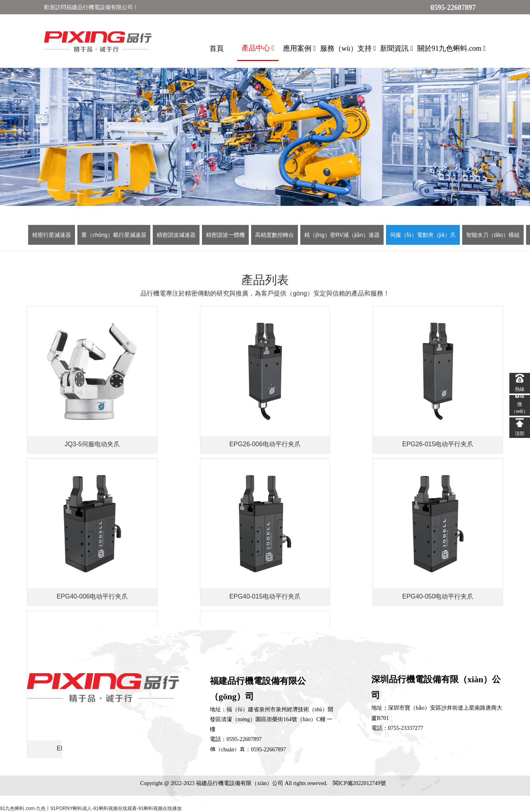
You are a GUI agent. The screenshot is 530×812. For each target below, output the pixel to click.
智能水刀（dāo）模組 (493, 235)
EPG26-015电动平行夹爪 (325, 429)
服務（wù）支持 (348, 48)
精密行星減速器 (52, 235)
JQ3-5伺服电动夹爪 (85, 429)
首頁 (217, 48)
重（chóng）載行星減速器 (114, 235)
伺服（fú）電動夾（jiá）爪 (423, 235)
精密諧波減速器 (176, 235)
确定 (344, 595)
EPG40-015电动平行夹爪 (85, 566)
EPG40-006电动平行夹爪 (446, 429)
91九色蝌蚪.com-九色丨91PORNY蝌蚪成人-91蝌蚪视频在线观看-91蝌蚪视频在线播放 (91, 808)
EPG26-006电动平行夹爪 (205, 429)
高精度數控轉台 (275, 235)
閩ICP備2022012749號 (359, 783)
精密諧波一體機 (225, 235)
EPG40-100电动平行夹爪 (325, 566)
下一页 (247, 596)
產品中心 (258, 48)
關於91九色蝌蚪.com (452, 48)
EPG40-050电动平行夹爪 (205, 566)
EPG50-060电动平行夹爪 (446, 566)
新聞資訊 (397, 48)
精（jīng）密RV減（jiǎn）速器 (342, 235)
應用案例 (299, 48)
